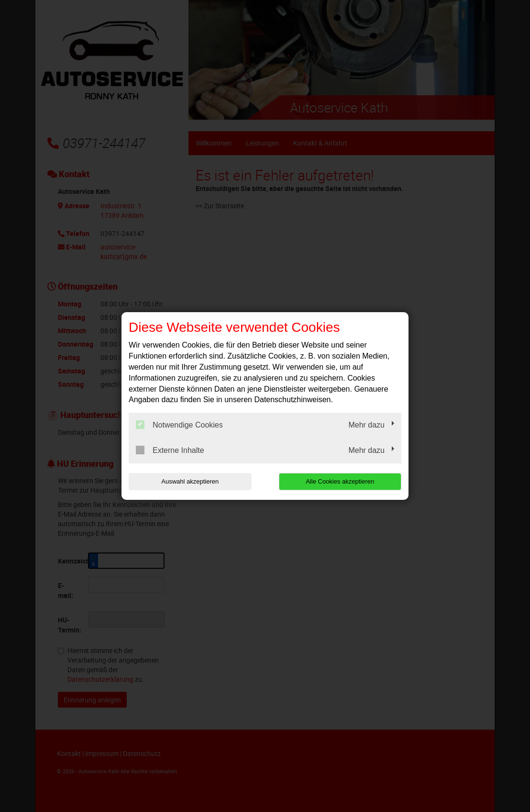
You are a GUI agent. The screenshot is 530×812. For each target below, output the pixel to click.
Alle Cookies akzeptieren (340, 481)
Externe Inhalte (170, 450)
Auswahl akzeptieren (190, 481)
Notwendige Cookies (179, 425)
